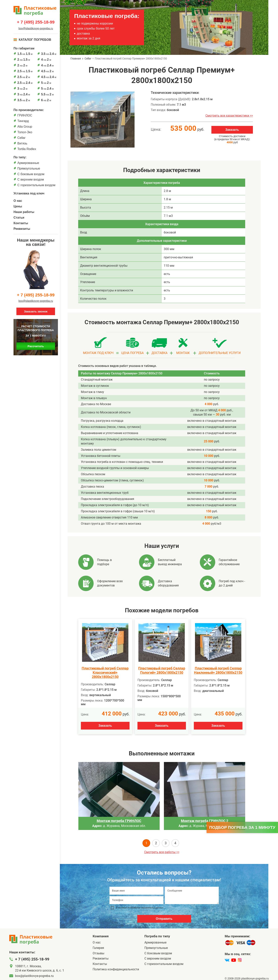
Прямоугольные (29, 168)
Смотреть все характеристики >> (229, 116)
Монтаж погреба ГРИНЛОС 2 (205, 821)
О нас (18, 201)
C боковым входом (31, 174)
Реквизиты (22, 229)
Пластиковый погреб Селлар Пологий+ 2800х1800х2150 (162, 670)
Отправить (164, 919)
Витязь (22, 143)
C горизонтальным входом (36, 185)
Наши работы (24, 212)
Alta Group (25, 127)
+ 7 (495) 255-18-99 (36, 22)
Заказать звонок (36, 311)
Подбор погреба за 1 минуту (242, 827)
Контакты (21, 223)
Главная (76, 59)
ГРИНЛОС (25, 115)
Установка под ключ (29, 193)
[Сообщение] (192, 895)
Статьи (19, 218)
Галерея (98, 948)
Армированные (28, 163)
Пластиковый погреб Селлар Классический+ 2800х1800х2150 (105, 672)
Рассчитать (36, 346)
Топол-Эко (25, 132)
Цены (18, 206)
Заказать (232, 130)
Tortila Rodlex (27, 149)
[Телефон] (136, 900)
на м (25, 54)
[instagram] (240, 960)
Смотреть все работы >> (162, 852)
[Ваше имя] (136, 891)
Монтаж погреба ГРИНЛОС (119, 821)
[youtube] (234, 960)
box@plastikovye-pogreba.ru (36, 28)
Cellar (21, 138)
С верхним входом (31, 179)
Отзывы (98, 953)
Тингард (23, 121)
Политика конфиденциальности (116, 969)
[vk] (227, 960)
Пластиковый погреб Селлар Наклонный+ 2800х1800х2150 (218, 670)
